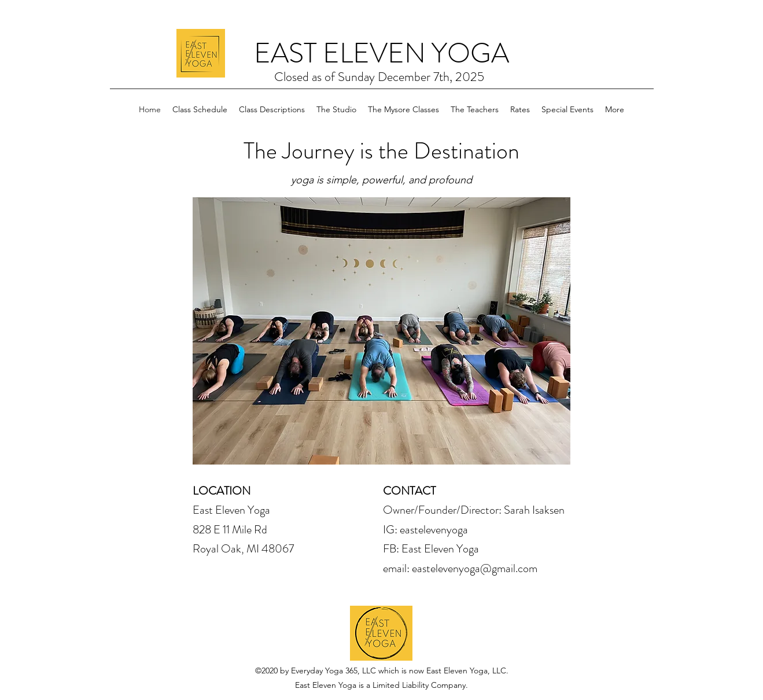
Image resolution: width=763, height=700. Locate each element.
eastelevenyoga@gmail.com (475, 568)
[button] (381, 331)
